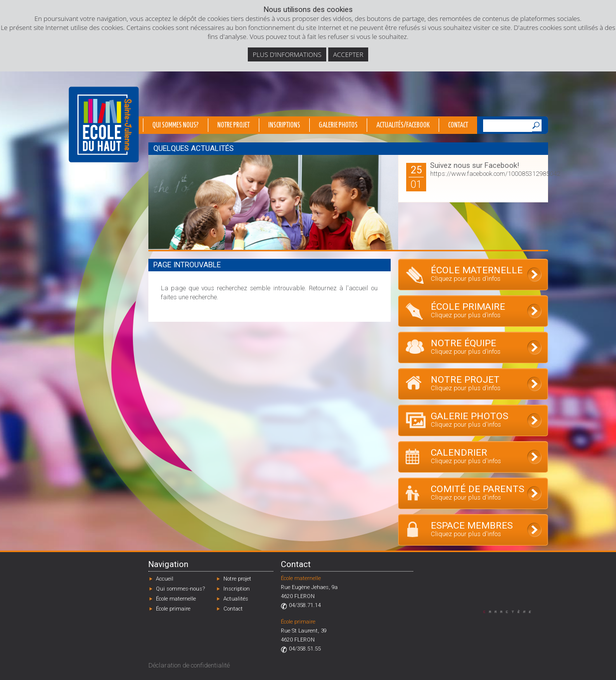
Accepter (348, 54)
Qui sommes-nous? (180, 589)
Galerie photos (338, 125)
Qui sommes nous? (176, 125)
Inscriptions (284, 125)
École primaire (173, 609)
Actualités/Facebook (403, 125)
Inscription (237, 589)
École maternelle (176, 599)
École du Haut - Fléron (104, 124)
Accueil (165, 579)
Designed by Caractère (512, 611)
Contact (458, 125)
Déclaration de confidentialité (189, 665)
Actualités (236, 599)
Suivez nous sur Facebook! (475, 165)
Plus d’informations (287, 54)
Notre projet (234, 125)
